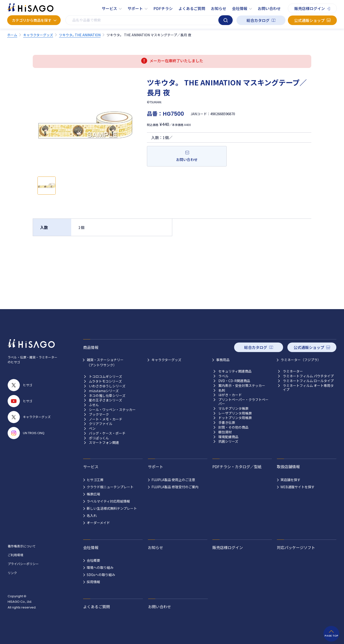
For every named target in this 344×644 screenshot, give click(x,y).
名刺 (222, 390)
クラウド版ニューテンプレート (110, 487)
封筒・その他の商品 (233, 427)
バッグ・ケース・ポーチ (107, 433)
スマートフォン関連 (104, 443)
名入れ (92, 515)
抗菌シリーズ (228, 441)
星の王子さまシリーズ (105, 400)
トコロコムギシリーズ (105, 377)
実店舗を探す (290, 480)
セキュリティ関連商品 (235, 371)
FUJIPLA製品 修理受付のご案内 (175, 487)
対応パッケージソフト (296, 547)
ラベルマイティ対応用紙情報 (108, 501)
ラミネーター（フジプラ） (301, 360)
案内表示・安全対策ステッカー (242, 386)
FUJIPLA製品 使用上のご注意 (173, 480)
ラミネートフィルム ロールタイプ (308, 381)
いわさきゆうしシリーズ (107, 386)
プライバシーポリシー (23, 564)
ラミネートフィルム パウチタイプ (308, 376)
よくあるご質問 (192, 8)
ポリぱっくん (99, 438)
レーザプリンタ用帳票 (235, 413)
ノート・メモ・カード (106, 419)
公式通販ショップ (309, 20)
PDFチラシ (163, 8)
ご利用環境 (15, 555)
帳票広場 (93, 494)
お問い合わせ (269, 8)
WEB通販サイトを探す (298, 487)
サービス (109, 8)
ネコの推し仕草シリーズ (107, 396)
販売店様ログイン (310, 8)
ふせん (94, 405)
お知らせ (219, 8)
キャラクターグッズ (166, 360)
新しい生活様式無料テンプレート (112, 508)
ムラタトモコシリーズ (105, 381)
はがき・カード (230, 395)
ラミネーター (293, 371)
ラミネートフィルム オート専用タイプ (308, 388)
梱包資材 (225, 432)
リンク (12, 573)
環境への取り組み (100, 567)
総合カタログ (258, 20)
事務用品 (223, 360)
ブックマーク (99, 414)
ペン (92, 428)
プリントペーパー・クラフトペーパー (243, 402)
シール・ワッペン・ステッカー (112, 410)
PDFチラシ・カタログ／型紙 (237, 467)
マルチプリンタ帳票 (233, 408)
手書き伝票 (227, 423)
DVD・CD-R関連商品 (234, 381)
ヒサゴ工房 (95, 480)
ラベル (223, 376)
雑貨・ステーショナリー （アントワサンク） (105, 362)
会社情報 (240, 8)
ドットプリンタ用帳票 (235, 418)
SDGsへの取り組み (101, 575)
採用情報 (93, 582)
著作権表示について (22, 546)
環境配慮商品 (228, 437)
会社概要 (93, 560)
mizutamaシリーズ (104, 391)
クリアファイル (101, 424)
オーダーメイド (98, 523)
